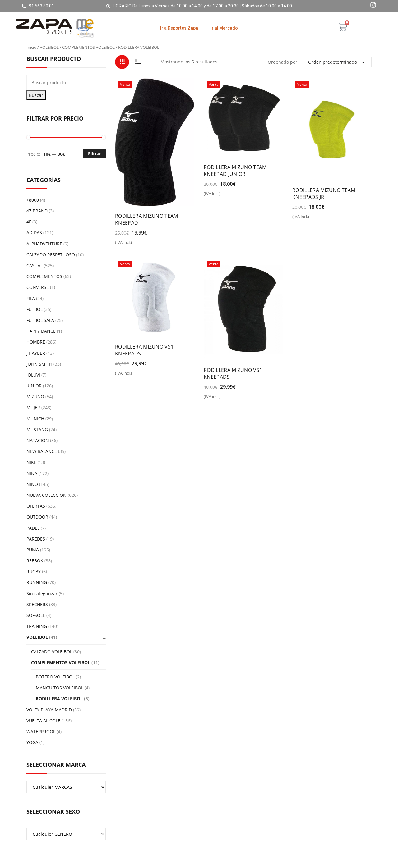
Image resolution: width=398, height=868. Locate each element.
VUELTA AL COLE (43, 721)
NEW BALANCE (42, 451)
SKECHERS (37, 604)
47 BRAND (37, 211)
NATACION (38, 440)
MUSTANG (37, 429)
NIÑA (32, 473)
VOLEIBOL (49, 47)
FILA (31, 298)
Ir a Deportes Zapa (179, 28)
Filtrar (95, 154)
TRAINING (37, 626)
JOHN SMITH (39, 364)
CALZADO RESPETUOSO (51, 255)
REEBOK (35, 561)
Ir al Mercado (224, 28)
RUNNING (37, 582)
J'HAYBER (36, 353)
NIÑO (32, 484)
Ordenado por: (283, 62)
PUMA (33, 550)
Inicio (31, 47)
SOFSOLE (36, 615)
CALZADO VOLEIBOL (52, 652)
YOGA (32, 742)
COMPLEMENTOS (44, 276)
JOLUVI (33, 375)
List (138, 62)
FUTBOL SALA (40, 320)
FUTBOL (35, 309)
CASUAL (35, 265)
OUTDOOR (37, 517)
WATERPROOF (41, 731)
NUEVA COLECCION (46, 495)
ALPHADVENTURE (44, 244)
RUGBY (34, 571)
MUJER (33, 407)
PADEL (33, 528)
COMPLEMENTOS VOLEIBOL (88, 47)
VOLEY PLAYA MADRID (49, 710)
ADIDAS (34, 233)
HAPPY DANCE (41, 331)
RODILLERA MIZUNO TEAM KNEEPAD (147, 219)
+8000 (33, 200)
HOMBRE (36, 342)
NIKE (31, 462)
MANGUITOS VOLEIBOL (60, 688)
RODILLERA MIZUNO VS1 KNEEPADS (144, 350)
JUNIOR (34, 386)
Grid (122, 62)
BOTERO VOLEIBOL (55, 677)
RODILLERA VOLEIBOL (59, 699)
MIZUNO (35, 397)
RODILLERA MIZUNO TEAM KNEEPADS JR (324, 194)
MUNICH (35, 419)
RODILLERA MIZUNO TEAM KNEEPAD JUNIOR (235, 171)
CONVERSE (38, 287)
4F (29, 222)
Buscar (36, 95)
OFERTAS (36, 506)
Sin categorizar (42, 594)
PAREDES (36, 539)
